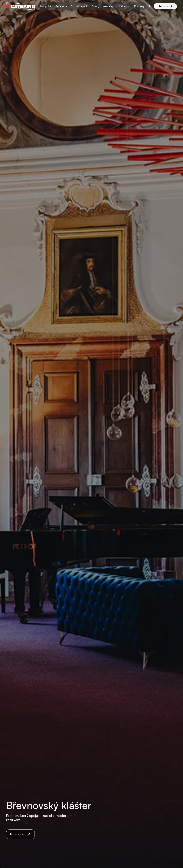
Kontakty (139, 6)
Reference (62, 6)
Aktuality (108, 6)
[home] (20, 6)
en (149, 6)
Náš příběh (46, 6)
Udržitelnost (124, 6)
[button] (80, 6)
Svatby (96, 6)
